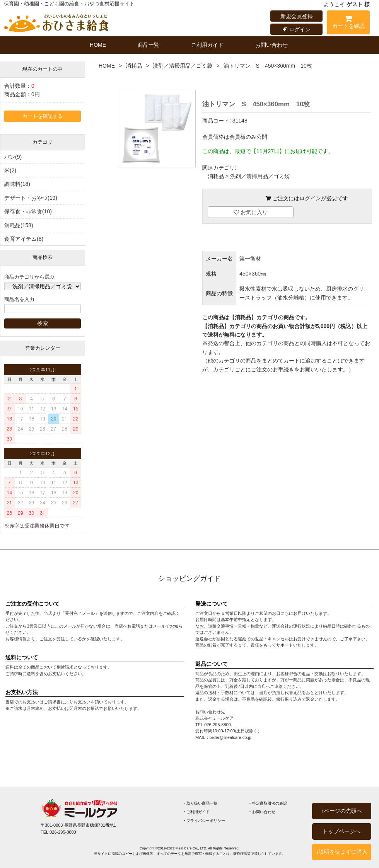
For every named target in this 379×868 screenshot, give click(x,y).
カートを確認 (348, 23)
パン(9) (13, 157)
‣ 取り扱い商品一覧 (201, 803)
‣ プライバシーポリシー (204, 821)
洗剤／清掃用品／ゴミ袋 (183, 66)
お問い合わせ (271, 45)
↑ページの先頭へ (342, 811)
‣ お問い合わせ (262, 812)
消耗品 (134, 66)
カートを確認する (43, 116)
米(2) (10, 170)
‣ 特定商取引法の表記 (268, 803)
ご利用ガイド (207, 45)
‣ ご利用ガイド (197, 812)
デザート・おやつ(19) (31, 198)
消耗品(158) (19, 225)
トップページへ (341, 831)
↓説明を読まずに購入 (342, 852)
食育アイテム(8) (24, 239)
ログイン (297, 29)
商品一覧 (149, 45)
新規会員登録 (297, 16)
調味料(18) (17, 184)
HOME (98, 45)
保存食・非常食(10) (28, 211)
